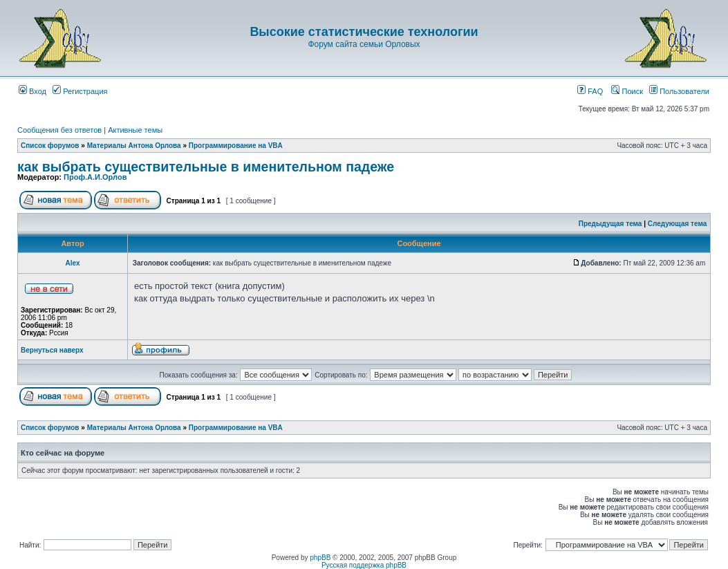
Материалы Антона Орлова (134, 146)
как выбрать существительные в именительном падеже (206, 167)
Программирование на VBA (236, 146)
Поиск (627, 91)
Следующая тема (677, 224)
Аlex (72, 263)
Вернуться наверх (52, 350)
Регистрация (80, 91)
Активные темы (135, 130)
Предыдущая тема (610, 224)
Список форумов (50, 146)
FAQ (590, 91)
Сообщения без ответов (59, 130)
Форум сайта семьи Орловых (364, 44)
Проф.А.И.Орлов (95, 177)
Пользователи (679, 91)
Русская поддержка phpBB (364, 565)
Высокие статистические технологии (364, 32)
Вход (32, 91)
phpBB (320, 558)
